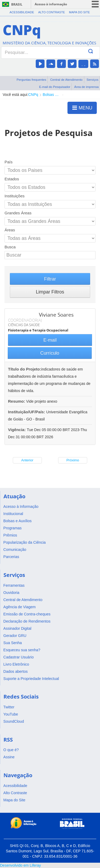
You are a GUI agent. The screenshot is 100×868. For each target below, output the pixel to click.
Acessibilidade (22, 12)
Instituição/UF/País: (27, 412)
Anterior (27, 460)
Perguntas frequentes (31, 80)
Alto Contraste (51, 12)
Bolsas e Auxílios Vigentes (51, 95)
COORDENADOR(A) (25, 320)
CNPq (33, 95)
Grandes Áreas (18, 213)
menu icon (95, 4)
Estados (12, 179)
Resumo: (17, 401)
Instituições (15, 196)
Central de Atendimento (66, 80)
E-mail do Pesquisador (55, 87)
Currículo (50, 353)
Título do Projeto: (25, 369)
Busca (10, 247)
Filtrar (50, 279)
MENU (82, 108)
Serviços (92, 80)
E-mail (50, 340)
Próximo (73, 460)
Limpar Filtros (50, 292)
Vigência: (17, 430)
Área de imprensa (86, 87)
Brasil (17, 4)
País (9, 162)
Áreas (10, 230)
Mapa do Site (79, 12)
